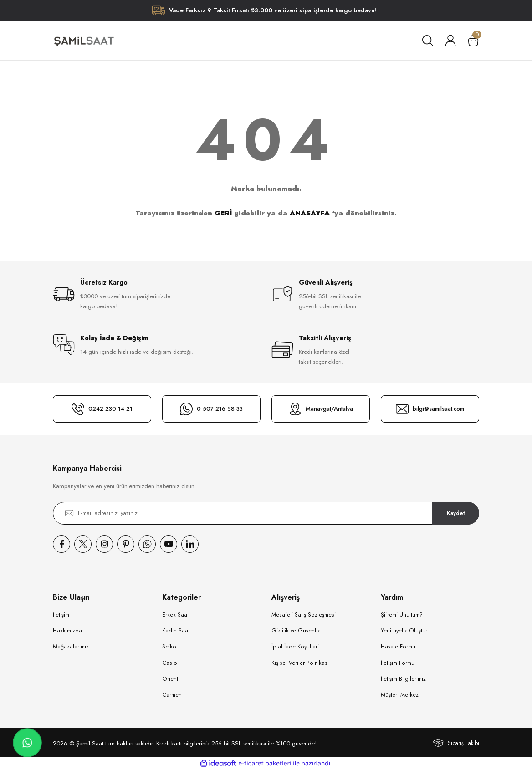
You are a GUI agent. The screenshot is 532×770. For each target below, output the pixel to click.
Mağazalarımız (71, 647)
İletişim (61, 615)
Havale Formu (398, 647)
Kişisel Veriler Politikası (300, 663)
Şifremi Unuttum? (402, 615)
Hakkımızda (67, 631)
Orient (170, 679)
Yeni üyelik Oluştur (404, 631)
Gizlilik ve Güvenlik (296, 631)
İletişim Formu (398, 663)
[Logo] (84, 41)
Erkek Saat (175, 615)
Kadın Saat (176, 631)
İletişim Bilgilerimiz (403, 679)
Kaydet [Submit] (456, 513)
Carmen (172, 695)
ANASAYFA (310, 213)
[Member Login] (450, 41)
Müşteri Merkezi (400, 695)
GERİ (223, 213)
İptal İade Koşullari (295, 647)
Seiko (169, 647)
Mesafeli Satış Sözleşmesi (304, 615)
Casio (170, 663)
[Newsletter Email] (266, 513)
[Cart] (473, 41)
